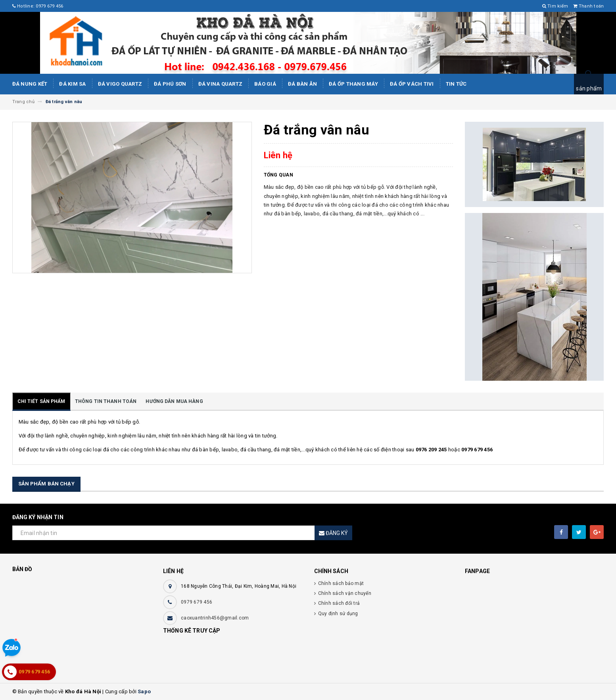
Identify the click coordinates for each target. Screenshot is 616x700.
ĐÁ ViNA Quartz (221, 84)
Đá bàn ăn (302, 84)
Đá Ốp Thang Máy (353, 84)
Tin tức (456, 84)
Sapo (144, 691)
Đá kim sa (72, 84)
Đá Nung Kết (30, 84)
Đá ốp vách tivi (412, 84)
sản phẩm (589, 88)
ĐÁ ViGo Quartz (120, 84)
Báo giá (265, 84)
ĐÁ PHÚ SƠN (170, 84)
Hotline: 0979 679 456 (38, 6)
